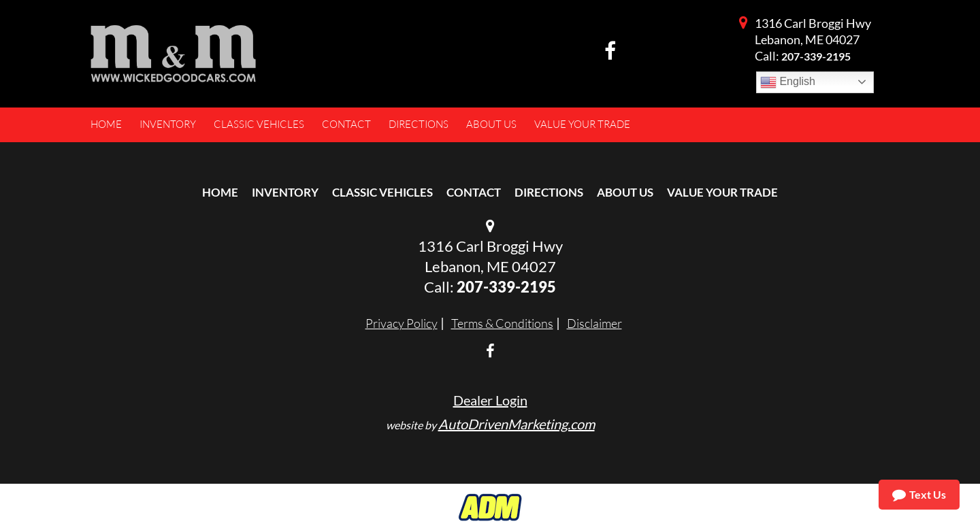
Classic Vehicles (382, 192)
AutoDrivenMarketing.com (517, 424)
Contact (474, 192)
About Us (625, 192)
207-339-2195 (816, 56)
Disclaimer (594, 323)
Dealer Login (490, 400)
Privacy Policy (402, 323)
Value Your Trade (722, 192)
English (788, 82)
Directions (549, 192)
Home (220, 192)
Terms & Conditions (502, 323)
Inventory (285, 192)
